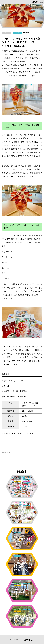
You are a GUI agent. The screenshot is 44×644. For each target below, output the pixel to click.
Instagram (6, 452)
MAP (33, 406)
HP (3, 446)
